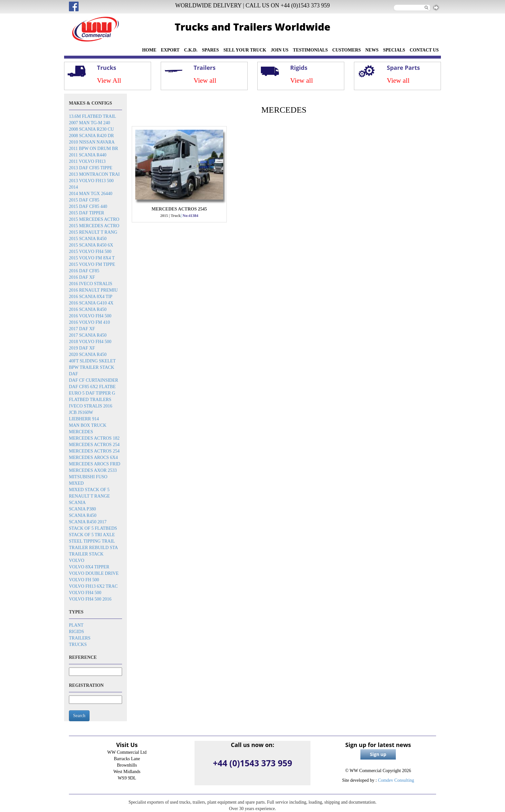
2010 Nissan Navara (92, 142)
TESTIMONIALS (310, 50)
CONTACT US (424, 50)
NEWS (372, 50)
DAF (73, 374)
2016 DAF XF (82, 277)
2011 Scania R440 (88, 155)
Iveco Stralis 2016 (91, 406)
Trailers (80, 638)
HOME (149, 50)
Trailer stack (86, 554)
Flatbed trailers (90, 400)
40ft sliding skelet (92, 361)
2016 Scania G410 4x (91, 303)
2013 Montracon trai (94, 174)
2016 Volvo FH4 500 (90, 316)
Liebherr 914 (84, 419)
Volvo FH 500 (84, 580)
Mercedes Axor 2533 (93, 470)
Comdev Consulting (396, 780)
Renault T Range (89, 496)
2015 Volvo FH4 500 (90, 252)
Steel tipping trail (92, 541)
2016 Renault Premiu (93, 290)
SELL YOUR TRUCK (245, 50)
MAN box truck (88, 425)
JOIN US (280, 50)
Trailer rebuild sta (93, 548)
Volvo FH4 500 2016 (90, 599)
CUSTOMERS (347, 50)
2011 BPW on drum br (93, 149)
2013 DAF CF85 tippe (91, 168)
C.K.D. (191, 50)
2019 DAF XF (82, 348)
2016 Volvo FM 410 (89, 322)
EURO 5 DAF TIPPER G (92, 393)
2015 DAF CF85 (84, 200)
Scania (77, 503)
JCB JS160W (81, 412)
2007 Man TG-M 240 (90, 123)
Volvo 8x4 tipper (89, 567)
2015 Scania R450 (88, 239)
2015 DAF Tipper (86, 213)
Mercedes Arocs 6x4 (93, 457)
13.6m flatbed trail (92, 116)
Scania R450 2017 (88, 522)
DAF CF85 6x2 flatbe (92, 387)
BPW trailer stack (92, 367)
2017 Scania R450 (88, 335)
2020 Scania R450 (88, 355)
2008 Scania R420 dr (91, 136)
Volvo (77, 560)
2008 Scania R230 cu (91, 129)
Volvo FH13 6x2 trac (93, 586)
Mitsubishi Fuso (88, 477)
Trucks (78, 644)
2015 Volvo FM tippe (92, 264)
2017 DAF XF (82, 329)
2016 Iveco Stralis (91, 284)
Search (79, 716)
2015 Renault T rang (93, 232)
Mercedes (81, 432)
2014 (73, 187)
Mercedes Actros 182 (94, 438)
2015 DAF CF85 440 (88, 206)
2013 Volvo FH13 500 (91, 181)
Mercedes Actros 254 (94, 445)
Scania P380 (82, 509)
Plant (76, 625)
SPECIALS (394, 50)
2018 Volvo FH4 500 (90, 342)
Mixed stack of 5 (89, 490)
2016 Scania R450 (88, 309)
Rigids (76, 632)
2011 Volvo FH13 (87, 161)
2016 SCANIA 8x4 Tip (91, 297)
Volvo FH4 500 (85, 593)
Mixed (76, 483)
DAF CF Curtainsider (94, 380)
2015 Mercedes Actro (94, 219)
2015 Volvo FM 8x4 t (92, 258)
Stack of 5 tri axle (92, 535)
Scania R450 (83, 515)
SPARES (210, 50)
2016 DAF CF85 (84, 271)
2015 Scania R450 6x (91, 245)
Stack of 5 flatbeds (93, 528)
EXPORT (170, 50)
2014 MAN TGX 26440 (91, 194)
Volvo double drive (94, 573)
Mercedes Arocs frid (95, 464)
